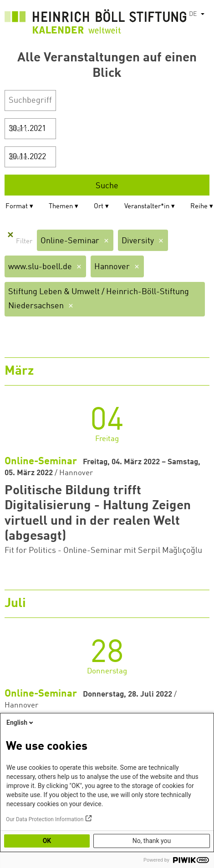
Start (18, 129)
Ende (18, 157)
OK (47, 841)
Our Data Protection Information (45, 819)
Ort (99, 207)
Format (17, 207)
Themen (61, 207)
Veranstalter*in (147, 207)
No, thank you (152, 841)
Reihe (199, 207)
